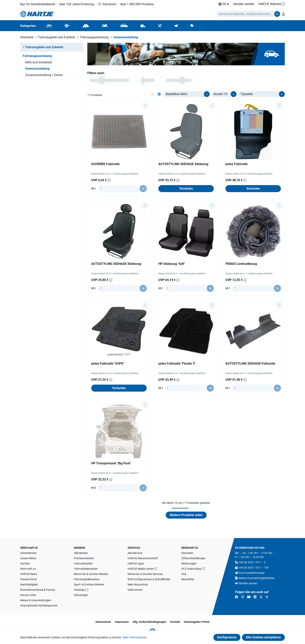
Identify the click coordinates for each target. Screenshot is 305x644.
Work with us (28, 569)
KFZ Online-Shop (191, 569)
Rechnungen (189, 563)
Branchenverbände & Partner (38, 590)
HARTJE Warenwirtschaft (143, 558)
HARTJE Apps (136, 563)
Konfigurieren (227, 637)
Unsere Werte (28, 558)
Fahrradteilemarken (86, 569)
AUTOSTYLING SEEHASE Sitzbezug (183, 164)
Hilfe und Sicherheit (39, 62)
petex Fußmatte (237, 164)
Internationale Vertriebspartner (39, 605)
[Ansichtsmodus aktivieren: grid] (159, 94)
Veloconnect (135, 590)
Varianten (186, 189)
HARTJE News (29, 574)
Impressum (122, 622)
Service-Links (28, 595)
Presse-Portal (28, 579)
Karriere (25, 563)
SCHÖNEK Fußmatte (105, 164)
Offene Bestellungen (193, 558)
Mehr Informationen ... (136, 637)
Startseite (187, 553)
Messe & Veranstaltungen (36, 600)
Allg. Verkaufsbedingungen (149, 622)
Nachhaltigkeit (29, 584)
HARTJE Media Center (141, 569)
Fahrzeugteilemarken (87, 579)
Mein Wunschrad (138, 584)
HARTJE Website (270, 4)
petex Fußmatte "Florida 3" (177, 364)
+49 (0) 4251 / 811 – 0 (252, 562)
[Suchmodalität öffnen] (248, 14)
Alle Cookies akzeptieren (263, 637)
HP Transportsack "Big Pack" (111, 463)
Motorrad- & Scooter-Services (145, 574)
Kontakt (175, 622)
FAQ (184, 574)
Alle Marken (81, 553)
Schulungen (81, 595)
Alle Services (135, 553)
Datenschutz (103, 622)
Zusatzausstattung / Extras (44, 75)
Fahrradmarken (83, 563)
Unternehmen (28, 553)
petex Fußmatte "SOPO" (108, 364)
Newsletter (188, 579)
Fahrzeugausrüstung (37, 56)
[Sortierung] (261, 94)
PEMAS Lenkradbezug (241, 264)
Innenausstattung (37, 69)
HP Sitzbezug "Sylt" (172, 264)
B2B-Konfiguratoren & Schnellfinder (149, 579)
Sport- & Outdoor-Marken (89, 584)
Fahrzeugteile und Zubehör (43, 47)
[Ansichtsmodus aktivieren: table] (152, 94)
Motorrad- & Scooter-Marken (91, 574)
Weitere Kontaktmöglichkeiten (256, 578)
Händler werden (244, 4)
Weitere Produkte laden (186, 515)
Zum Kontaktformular (252, 573)
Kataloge (79, 590)
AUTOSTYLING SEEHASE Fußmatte (250, 364)
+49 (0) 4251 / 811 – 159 (254, 568)
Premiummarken (84, 558)
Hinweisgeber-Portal (197, 622)
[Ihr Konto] (283, 14)
